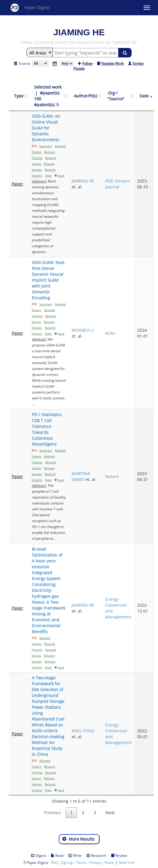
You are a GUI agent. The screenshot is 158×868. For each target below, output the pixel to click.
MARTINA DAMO (81, 476)
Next (110, 813)
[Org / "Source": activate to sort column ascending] (118, 96)
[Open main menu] (147, 8)
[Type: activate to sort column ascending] (19, 96)
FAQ (54, 863)
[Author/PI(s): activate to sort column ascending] (85, 96)
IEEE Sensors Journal (118, 184)
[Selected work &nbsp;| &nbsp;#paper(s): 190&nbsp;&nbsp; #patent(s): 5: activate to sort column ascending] (49, 96)
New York (127, 863)
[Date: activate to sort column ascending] (144, 96)
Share (109, 863)
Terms (81, 863)
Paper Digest (30, 8)
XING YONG (83, 731)
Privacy (95, 863)
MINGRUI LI (83, 330)
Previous (52, 813)
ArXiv (110, 333)
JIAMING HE (83, 181)
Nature (112, 476)
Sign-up (67, 863)
